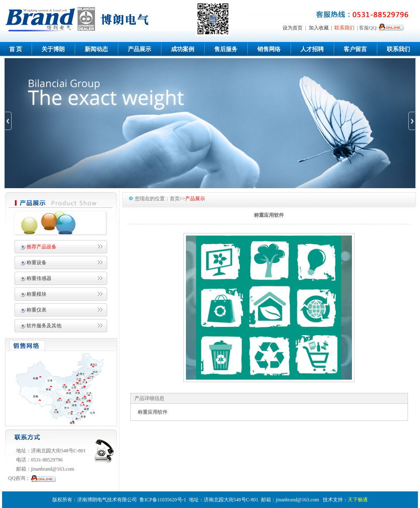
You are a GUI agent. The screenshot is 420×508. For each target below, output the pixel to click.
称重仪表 (37, 310)
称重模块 (37, 294)
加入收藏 (319, 28)
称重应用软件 (153, 412)
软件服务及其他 (44, 326)
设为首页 (293, 28)
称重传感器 (39, 278)
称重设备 (37, 263)
